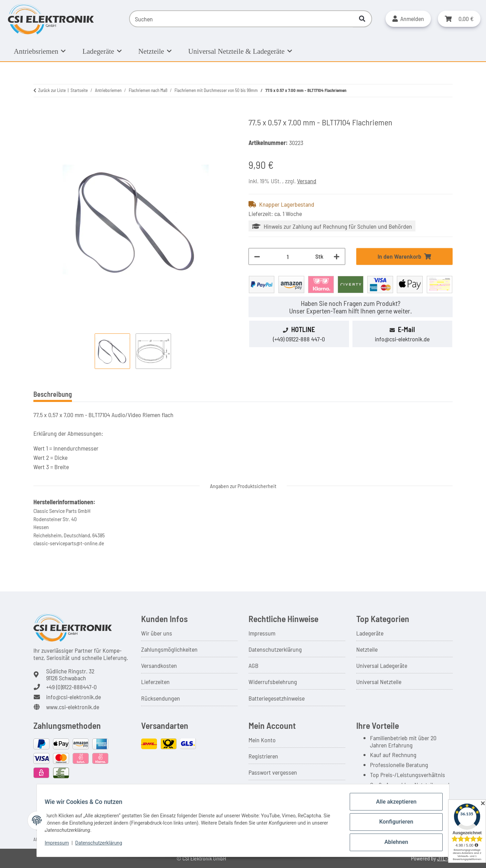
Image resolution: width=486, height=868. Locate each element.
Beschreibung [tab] (53, 394)
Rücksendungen (161, 698)
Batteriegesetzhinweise (277, 698)
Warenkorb (262, 789)
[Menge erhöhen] (337, 256)
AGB (253, 665)
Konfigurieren (393, 826)
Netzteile (367, 649)
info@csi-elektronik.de (402, 339)
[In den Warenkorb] (39, 113)
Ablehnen (393, 844)
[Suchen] (241, 19)
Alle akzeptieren (393, 808)
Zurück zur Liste (52, 90)
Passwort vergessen (273, 772)
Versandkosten (159, 665)
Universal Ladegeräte (382, 665)
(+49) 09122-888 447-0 (299, 339)
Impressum (262, 633)
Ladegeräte (370, 633)
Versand (307, 181)
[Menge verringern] (257, 256)
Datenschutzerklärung (275, 649)
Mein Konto (262, 740)
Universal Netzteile (379, 682)
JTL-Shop (448, 858)
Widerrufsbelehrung (273, 682)
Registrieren (263, 756)
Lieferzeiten (155, 682)
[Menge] (288, 256)
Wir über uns (157, 633)
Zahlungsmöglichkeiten (169, 649)
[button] (408, 19)
